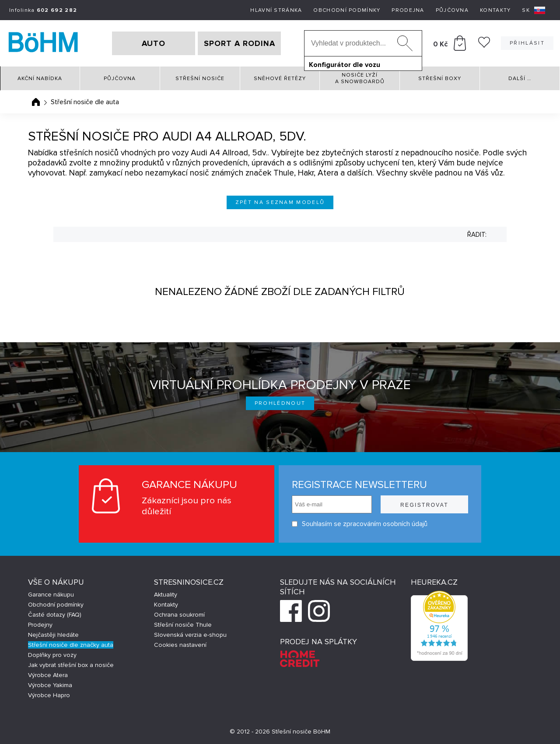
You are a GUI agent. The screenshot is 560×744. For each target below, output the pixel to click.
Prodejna (408, 10)
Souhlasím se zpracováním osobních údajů (360, 524)
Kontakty (495, 10)
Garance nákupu (51, 595)
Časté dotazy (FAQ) (55, 615)
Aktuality (166, 595)
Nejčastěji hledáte (53, 635)
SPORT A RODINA (240, 43)
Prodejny (40, 625)
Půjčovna (452, 10)
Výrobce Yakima (50, 685)
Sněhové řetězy (280, 79)
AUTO (154, 43)
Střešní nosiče (200, 79)
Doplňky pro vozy (52, 655)
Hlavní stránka (276, 10)
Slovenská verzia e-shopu (190, 635)
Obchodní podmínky (347, 10)
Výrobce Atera (48, 675)
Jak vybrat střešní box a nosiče (71, 665)
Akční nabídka (40, 79)
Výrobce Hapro (49, 695)
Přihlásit (527, 43)
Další (520, 79)
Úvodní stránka (36, 102)
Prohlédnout (280, 403)
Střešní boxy (440, 79)
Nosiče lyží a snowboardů (360, 78)
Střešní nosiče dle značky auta (71, 645)
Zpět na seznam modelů (280, 202)
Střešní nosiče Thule (183, 625)
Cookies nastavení (180, 645)
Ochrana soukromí (179, 615)
